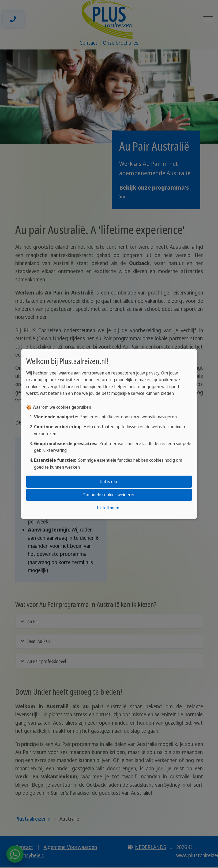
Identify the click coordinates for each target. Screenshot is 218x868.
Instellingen (108, 508)
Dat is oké (109, 481)
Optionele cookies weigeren (109, 495)
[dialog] (109, 434)
